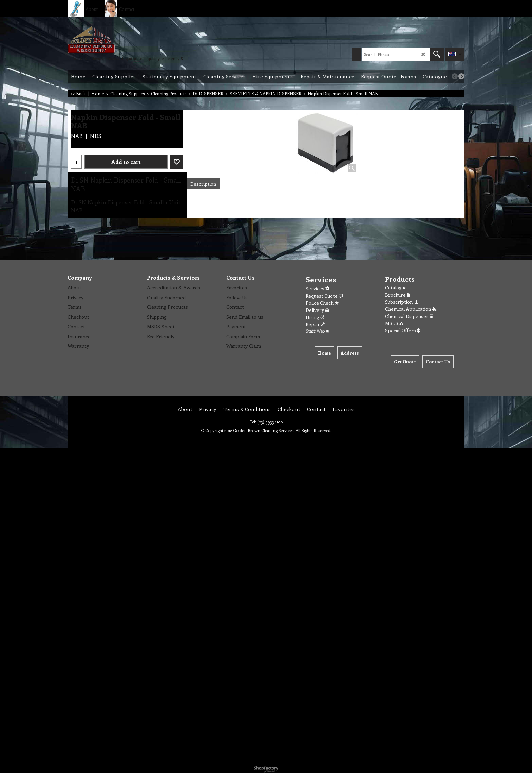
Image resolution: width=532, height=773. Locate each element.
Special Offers (403, 330)
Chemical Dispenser (409, 316)
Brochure (397, 295)
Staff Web (318, 331)
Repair (315, 324)
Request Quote (324, 296)
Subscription (402, 302)
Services (317, 289)
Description (203, 184)
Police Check (322, 303)
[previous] (455, 76)
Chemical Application (411, 309)
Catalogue (396, 288)
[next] (461, 76)
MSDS (394, 323)
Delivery (317, 310)
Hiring (315, 317)
